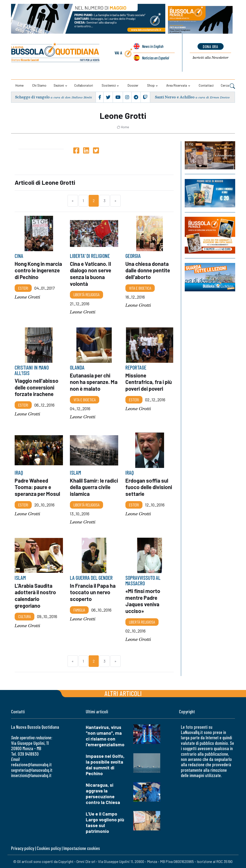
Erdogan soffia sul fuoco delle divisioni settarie (149, 487)
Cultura (25, 616)
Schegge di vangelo (32, 97)
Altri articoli (123, 693)
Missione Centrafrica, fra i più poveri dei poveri (149, 382)
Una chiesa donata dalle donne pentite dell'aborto (148, 270)
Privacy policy (23, 848)
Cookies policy (49, 848)
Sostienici (109, 85)
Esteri (23, 288)
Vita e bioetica (140, 288)
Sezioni (59, 85)
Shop (151, 85)
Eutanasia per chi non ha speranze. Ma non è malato (94, 382)
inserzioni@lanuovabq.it (31, 775)
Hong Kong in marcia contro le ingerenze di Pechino (38, 270)
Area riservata (177, 85)
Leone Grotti (27, 297)
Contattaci (206, 85)
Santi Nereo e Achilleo (175, 97)
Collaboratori (84, 85)
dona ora (211, 46)
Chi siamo (39, 85)
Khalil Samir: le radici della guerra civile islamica (94, 487)
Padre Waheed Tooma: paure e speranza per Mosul (37, 487)
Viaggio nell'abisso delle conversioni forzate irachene (37, 387)
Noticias (155, 58)
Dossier (133, 85)
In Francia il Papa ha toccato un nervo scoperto (93, 592)
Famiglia (79, 610)
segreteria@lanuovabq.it (32, 770)
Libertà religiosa (86, 294)
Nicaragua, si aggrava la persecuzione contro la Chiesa (103, 794)
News (153, 47)
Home (19, 85)
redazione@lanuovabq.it (31, 764)
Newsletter (211, 58)
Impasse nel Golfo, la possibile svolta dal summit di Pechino (105, 765)
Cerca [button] (228, 86)
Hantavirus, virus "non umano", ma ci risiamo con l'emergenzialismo (105, 736)
